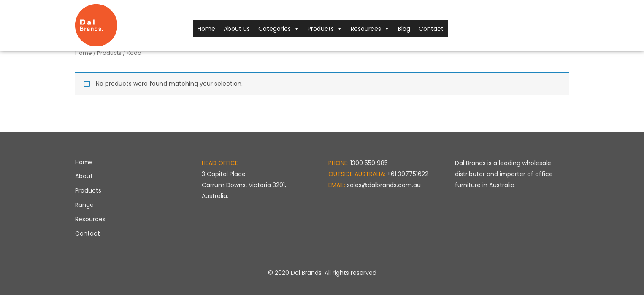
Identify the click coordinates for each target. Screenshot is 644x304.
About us (237, 29)
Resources (370, 29)
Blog (404, 29)
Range (84, 205)
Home (206, 29)
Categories (279, 29)
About (84, 176)
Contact (431, 29)
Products (325, 29)
